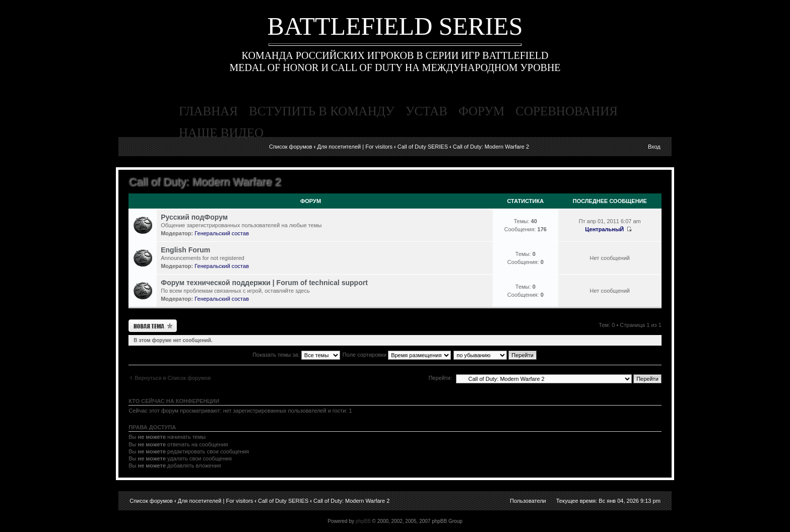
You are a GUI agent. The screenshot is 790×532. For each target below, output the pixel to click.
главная (208, 111)
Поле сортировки (397, 355)
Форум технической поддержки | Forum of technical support (264, 283)
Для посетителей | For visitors (355, 147)
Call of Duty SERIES (423, 147)
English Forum (185, 250)
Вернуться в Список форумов (173, 378)
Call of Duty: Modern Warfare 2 (491, 147)
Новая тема (153, 326)
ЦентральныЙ (604, 229)
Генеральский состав (222, 233)
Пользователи (528, 501)
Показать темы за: (296, 355)
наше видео (221, 133)
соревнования (567, 111)
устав (426, 111)
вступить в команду (322, 111)
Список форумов (291, 147)
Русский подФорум (194, 217)
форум (481, 111)
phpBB (363, 521)
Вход (654, 147)
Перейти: (440, 378)
